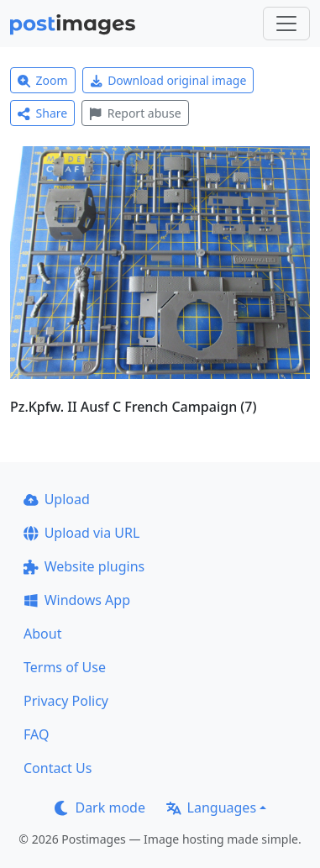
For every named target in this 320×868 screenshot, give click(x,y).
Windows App (77, 600)
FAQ (36, 734)
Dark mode (100, 808)
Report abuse (135, 113)
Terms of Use (65, 667)
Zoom (43, 80)
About (42, 634)
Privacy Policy (66, 701)
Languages (211, 808)
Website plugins (84, 566)
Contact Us (58, 768)
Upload (57, 499)
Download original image (168, 80)
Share (42, 113)
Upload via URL (81, 533)
